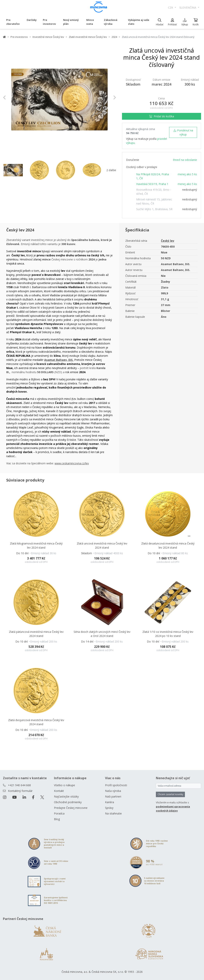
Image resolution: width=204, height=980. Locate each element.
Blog (57, 819)
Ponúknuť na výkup (183, 132)
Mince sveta (90, 22)
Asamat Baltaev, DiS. (59, 360)
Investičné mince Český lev (48, 37)
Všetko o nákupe (64, 785)
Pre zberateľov (13, 22)
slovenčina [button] (188, 8)
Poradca (59, 813)
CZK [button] (171, 8)
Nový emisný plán (71, 22)
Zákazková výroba (111, 22)
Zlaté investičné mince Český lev (88, 37)
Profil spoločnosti (116, 785)
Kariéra (110, 802)
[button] (11, 98)
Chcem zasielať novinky (170, 794)
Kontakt (59, 791)
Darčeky (32, 20)
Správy (109, 808)
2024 (114, 37)
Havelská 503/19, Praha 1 (152, 184)
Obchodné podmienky (68, 802)
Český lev (168, 241)
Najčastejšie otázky (66, 796)
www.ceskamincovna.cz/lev (72, 463)
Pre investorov (49, 22)
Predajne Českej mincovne (71, 808)
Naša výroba (113, 791)
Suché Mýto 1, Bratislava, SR (154, 209)
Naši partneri (113, 796)
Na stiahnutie (113, 813)
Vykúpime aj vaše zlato (139, 22)
